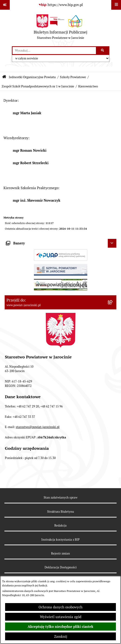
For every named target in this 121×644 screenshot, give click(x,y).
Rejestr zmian (60, 553)
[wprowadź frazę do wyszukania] (54, 51)
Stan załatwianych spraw (60, 498)
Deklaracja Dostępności (61, 567)
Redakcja (60, 525)
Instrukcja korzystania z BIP (60, 540)
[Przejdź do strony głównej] (60, 28)
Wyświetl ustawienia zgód (61, 617)
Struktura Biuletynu (60, 512)
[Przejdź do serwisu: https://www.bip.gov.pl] (61, 5)
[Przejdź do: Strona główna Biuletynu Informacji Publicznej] (4, 77)
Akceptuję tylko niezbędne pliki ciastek (60, 627)
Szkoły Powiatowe (73, 77)
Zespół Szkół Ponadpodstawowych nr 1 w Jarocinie (38, 86)
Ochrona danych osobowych (60, 607)
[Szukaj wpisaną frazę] (103, 51)
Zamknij (61, 636)
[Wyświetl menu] (116, 5)
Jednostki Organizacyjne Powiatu (32, 77)
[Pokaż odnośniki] (5, 5)
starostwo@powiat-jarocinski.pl (38, 427)
